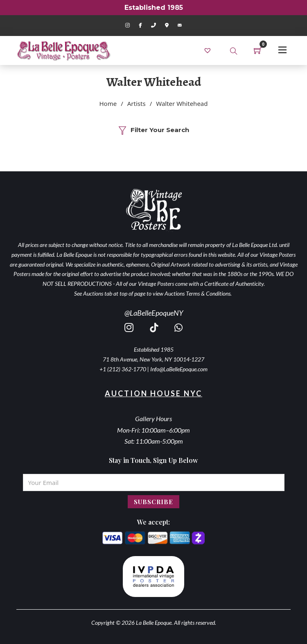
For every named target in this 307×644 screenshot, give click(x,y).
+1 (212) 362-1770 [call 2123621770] (123, 369)
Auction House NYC (153, 393)
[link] (209, 50)
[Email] (154, 482)
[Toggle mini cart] (258, 50)
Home (108, 103)
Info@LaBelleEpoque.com (179, 369)
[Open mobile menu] (282, 50)
